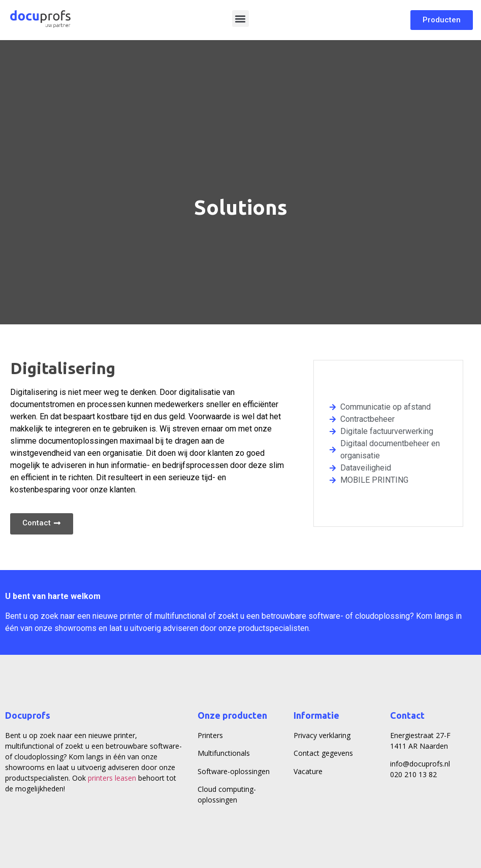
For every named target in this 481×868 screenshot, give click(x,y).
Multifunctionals (224, 753)
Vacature (308, 771)
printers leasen (112, 778)
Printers (210, 735)
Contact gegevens (323, 753)
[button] (240, 19)
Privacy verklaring (322, 735)
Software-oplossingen (234, 771)
